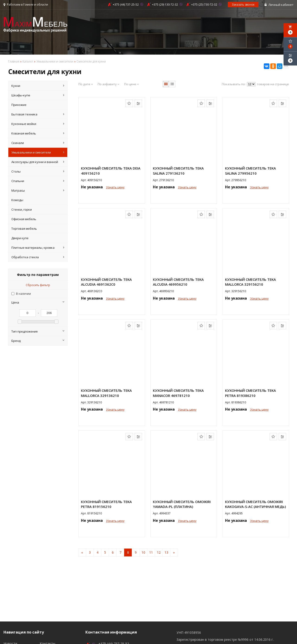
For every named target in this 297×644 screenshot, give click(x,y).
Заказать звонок (243, 5)
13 (166, 552)
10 (143, 552)
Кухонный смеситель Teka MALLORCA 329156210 (250, 282)
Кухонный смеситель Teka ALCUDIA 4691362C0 (106, 282)
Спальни (38, 181)
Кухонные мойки (38, 124)
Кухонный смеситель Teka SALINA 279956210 (250, 171)
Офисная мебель (24, 219)
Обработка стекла (38, 257)
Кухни (38, 86)
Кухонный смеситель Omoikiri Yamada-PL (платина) (182, 504)
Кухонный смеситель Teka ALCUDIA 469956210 (178, 282)
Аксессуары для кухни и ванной (38, 162)
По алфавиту (108, 84)
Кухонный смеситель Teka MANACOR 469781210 (178, 393)
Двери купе (20, 238)
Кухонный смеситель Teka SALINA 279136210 (178, 171)
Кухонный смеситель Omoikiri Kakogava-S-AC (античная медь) (255, 504)
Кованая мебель (38, 133)
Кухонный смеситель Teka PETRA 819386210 (250, 393)
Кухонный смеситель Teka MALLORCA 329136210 (106, 393)
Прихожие (19, 105)
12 (159, 552)
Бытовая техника (38, 114)
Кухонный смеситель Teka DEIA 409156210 (111, 171)
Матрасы (38, 190)
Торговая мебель (24, 229)
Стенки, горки (22, 209)
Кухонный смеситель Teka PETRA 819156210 (106, 504)
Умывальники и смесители (38, 152)
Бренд (38, 341)
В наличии (23, 294)
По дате (86, 84)
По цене (131, 84)
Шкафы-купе (38, 95)
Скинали (38, 143)
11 (151, 552)
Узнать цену (115, 187)
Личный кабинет (279, 5)
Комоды (17, 200)
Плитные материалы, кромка (38, 248)
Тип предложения (38, 331)
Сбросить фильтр (38, 285)
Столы (38, 171)
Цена (38, 302)
